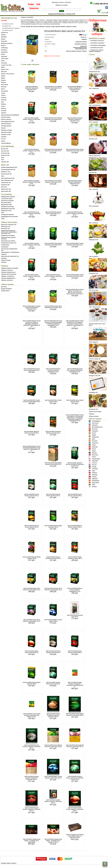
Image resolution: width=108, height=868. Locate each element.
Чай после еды (94, 290)
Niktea (3, 78)
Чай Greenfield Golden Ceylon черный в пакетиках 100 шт (75, 809)
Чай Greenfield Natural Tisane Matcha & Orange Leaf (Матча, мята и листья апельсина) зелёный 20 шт (75, 292)
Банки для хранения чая (9, 225)
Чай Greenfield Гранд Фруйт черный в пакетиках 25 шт (53, 464)
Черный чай (5, 162)
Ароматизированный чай (9, 167)
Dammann (4, 50)
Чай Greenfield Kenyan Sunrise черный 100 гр (75, 495)
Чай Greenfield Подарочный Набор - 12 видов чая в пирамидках (32, 841)
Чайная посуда (6, 260)
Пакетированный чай (8, 178)
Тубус (3, 219)
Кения (94, 445)
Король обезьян (6, 119)
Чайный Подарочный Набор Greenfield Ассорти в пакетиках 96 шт (75, 836)
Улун (3, 160)
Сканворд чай (93, 392)
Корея (94, 451)
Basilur (3, 39)
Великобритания (97, 427)
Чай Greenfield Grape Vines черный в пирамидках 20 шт (32, 620)
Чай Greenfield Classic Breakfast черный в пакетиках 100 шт (53, 715)
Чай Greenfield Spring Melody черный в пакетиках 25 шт (53, 150)
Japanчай (4, 56)
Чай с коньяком (94, 206)
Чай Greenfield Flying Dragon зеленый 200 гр (32, 683)
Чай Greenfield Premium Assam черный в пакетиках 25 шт (75, 213)
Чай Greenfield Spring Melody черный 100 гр (32, 558)
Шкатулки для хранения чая (10, 256)
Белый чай (4, 149)
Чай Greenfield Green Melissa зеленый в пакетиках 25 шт (53, 119)
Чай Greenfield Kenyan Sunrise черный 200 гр (75, 652)
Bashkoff (4, 37)
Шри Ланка (95, 483)
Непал (94, 457)
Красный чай (5, 155)
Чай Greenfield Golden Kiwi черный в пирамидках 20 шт (32, 589)
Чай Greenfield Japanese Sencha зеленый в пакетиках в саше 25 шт (75, 464)
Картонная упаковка (7, 201)
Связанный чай (6, 183)
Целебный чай (93, 409)
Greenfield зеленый (8, 24)
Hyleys (3, 54)
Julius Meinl (5, 59)
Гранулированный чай (8, 170)
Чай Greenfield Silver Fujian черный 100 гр (53, 401)
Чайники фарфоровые (8, 278)
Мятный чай (93, 172)
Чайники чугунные (7, 280)
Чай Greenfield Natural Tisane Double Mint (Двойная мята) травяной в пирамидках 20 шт (32, 448)
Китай (94, 449)
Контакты (68, 2)
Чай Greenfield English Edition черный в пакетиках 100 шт (53, 801)
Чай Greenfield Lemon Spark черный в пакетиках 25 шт (53, 181)
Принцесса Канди (7, 130)
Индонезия (95, 437)
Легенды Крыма (6, 126)
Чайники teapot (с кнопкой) (9, 268)
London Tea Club (6, 65)
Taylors (3, 95)
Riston (3, 89)
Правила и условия (62, 5)
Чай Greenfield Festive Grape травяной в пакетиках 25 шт (75, 150)
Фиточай (4, 187)
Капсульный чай (6, 174)
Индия (94, 435)
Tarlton (3, 93)
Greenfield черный (7, 30)
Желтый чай (5, 151)
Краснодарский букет (8, 121)
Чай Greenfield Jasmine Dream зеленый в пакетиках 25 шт (32, 245)
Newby (3, 76)
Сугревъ (4, 137)
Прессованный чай (7, 180)
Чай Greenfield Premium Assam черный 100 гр (32, 526)
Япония (94, 487)
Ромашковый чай (94, 72)
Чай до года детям (95, 156)
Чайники (4, 262)
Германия (95, 431)
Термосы (4, 254)
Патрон (3, 128)
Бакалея (34, 8)
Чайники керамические (8, 272)
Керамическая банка (7, 207)
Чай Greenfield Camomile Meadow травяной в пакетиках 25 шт (75, 119)
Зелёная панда (6, 117)
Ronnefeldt (4, 91)
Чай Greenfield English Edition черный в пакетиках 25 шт (32, 119)
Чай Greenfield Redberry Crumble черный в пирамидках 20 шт (53, 370)
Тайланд (95, 475)
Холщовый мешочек (7, 215)
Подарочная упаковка (8, 235)
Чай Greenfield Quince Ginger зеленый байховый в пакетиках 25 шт (32, 308)
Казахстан (95, 443)
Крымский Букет (6, 124)
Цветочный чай (6, 191)
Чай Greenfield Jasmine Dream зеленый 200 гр (53, 683)
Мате (3, 176)
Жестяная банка (6, 203)
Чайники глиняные (7, 270)
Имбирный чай (93, 240)
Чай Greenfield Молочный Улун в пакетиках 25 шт (53, 213)
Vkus (3, 102)
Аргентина (95, 423)
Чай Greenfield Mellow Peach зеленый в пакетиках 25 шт (75, 275)
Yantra (3, 106)
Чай (38, 4)
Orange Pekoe (5, 291)
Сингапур (95, 469)
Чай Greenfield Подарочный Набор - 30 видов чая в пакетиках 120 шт (53, 841)
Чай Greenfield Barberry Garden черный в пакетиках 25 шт (32, 151)
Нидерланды (96, 459)
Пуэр (3, 157)
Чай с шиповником (95, 105)
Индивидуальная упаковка (9, 217)
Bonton (3, 46)
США (94, 471)
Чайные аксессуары (95, 412)
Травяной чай (5, 185)
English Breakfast (6, 289)
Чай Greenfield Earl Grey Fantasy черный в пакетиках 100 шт (32, 747)
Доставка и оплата (58, 2)
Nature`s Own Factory (8, 74)
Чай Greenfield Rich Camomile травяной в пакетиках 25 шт (32, 88)
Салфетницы (5, 245)
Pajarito (3, 80)
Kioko (3, 61)
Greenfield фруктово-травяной (11, 28)
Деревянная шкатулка (8, 209)
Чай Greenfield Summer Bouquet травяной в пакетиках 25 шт (75, 182)
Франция (95, 479)
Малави (94, 453)
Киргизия (95, 447)
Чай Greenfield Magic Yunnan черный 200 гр (53, 620)
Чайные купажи (94, 416)
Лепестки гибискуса (71, 51)
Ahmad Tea (4, 33)
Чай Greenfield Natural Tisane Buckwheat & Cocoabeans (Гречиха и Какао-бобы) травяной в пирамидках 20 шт (75, 324)
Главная (23, 17)
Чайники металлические (9, 274)
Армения (95, 425)
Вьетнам (95, 429)
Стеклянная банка (7, 199)
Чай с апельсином (95, 307)
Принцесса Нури (6, 132)
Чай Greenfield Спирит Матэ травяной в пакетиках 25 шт (53, 307)
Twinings (4, 100)
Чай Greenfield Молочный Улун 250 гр (75, 616)
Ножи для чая (5, 229)
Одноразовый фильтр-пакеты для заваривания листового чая (9, 232)
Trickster (4, 98)
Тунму (3, 141)
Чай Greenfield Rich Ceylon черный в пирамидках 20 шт (32, 401)
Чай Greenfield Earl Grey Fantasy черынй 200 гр (53, 652)
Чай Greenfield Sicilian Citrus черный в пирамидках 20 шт (53, 589)
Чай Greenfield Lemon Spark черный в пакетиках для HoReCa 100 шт (32, 715)
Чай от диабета (94, 256)
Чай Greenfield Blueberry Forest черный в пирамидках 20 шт (75, 590)
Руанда (94, 467)
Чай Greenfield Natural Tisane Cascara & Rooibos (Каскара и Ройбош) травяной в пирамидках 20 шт (53, 323)
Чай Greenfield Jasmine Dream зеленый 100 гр (53, 495)
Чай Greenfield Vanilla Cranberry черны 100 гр (75, 558)
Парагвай (95, 461)
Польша (94, 463)
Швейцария (96, 481)
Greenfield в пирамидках (98, 45)
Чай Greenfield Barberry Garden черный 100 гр (75, 526)
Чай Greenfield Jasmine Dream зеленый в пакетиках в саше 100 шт (75, 778)
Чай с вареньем (94, 88)
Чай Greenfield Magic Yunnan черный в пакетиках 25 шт (75, 244)
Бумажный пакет (6, 211)
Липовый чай (93, 139)
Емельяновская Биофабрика (10, 115)
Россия (84, 35)
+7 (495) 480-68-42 (100, 4)
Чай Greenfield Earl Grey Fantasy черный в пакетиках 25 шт (32, 213)
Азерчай (4, 111)
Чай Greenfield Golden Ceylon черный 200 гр (32, 652)
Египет (94, 433)
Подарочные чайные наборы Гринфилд (96, 51)
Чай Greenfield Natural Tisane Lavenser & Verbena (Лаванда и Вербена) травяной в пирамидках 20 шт (32, 324)
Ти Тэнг (3, 139)
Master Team (5, 69)
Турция (94, 477)
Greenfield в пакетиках (81, 44)
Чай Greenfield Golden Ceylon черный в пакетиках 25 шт (32, 276)
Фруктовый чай (6, 189)
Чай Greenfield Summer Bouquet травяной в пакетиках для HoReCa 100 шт (75, 685)
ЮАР (94, 485)
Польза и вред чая (95, 359)
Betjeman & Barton (7, 43)
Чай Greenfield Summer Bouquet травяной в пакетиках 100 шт (32, 778)
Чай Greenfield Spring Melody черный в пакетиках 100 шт (75, 746)
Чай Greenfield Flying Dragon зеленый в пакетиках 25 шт (53, 244)
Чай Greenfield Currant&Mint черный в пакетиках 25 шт (53, 87)
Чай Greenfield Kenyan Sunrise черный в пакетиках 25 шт (53, 276)
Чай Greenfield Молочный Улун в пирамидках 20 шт (32, 370)
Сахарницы (5, 247)
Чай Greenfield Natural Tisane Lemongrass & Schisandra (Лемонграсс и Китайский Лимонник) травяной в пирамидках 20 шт (75, 418)
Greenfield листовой (97, 48)
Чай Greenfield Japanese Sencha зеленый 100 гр (32, 432)
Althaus (3, 35)
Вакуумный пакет (7, 205)
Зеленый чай (5, 153)
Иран (94, 439)
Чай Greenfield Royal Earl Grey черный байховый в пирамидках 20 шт (75, 370)
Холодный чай (93, 273)
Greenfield (30, 17)
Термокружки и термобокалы (10, 252)
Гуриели (4, 113)
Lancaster (4, 63)
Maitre (3, 67)
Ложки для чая (6, 227)
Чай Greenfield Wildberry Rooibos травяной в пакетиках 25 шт (75, 88)
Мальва (79, 51)
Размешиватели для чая (9, 243)
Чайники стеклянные (8, 276)
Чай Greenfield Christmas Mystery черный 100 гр (53, 432)
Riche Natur (5, 85)
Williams (4, 104)
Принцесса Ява (6, 134)
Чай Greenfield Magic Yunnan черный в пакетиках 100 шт (53, 777)
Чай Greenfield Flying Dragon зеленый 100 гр (53, 526)
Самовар (4, 258)
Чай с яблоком (93, 223)
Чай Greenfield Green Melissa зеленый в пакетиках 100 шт (53, 746)
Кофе (31, 4)
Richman (4, 87)
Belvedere (4, 41)
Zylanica (4, 108)
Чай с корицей (93, 122)
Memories (4, 72)
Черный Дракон (6, 143)
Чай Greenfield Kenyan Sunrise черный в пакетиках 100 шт (32, 809)
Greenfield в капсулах (97, 41)
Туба (3, 213)
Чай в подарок (93, 342)
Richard (3, 82)
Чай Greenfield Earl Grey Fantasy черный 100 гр (32, 495)
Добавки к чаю (6, 172)
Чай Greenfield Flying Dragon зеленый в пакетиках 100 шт (75, 714)
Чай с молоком (93, 189)
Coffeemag (4, 48)
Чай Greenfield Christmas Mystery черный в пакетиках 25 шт (32, 182)
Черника (84, 51)
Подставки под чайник (8, 241)
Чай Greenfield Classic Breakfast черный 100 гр (53, 558)
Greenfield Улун (7, 26)
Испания (95, 441)
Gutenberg (4, 52)
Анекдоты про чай (95, 376)
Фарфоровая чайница (8, 197)
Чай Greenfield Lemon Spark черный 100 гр (75, 401)
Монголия (95, 455)
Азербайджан (96, 421)
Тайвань (95, 473)
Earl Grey (4, 287)
